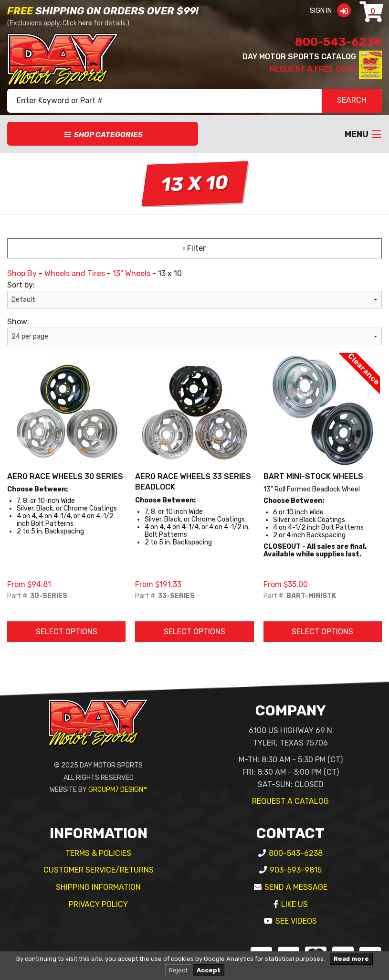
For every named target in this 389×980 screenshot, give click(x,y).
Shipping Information (98, 887)
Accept (209, 970)
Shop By (22, 273)
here (85, 23)
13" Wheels (131, 273)
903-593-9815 (296, 870)
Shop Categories (103, 135)
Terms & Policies (98, 853)
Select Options (67, 632)
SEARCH (352, 101)
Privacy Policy (98, 904)
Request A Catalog (290, 801)
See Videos (296, 921)
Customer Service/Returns (99, 870)
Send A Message (296, 887)
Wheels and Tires (75, 273)
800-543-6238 (338, 42)
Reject (178, 970)
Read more (351, 959)
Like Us (294, 904)
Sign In (333, 11)
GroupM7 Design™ (118, 790)
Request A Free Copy (313, 69)
